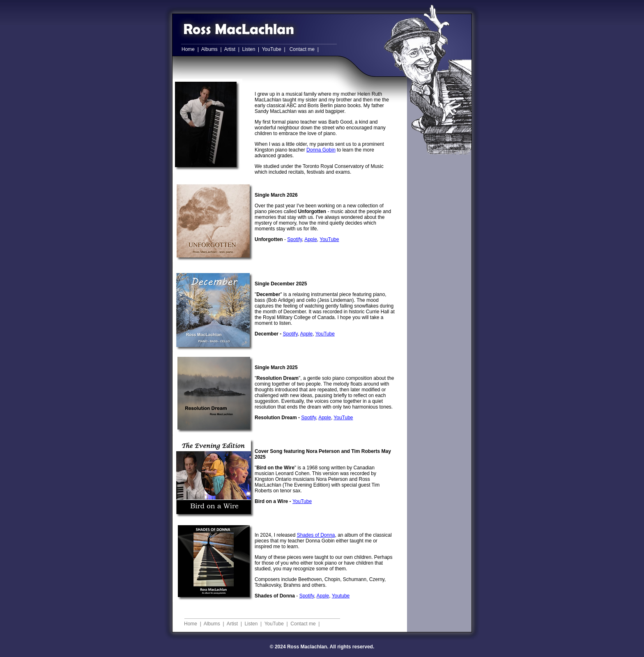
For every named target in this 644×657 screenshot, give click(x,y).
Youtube (341, 596)
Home (188, 49)
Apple (311, 239)
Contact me (302, 49)
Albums (209, 49)
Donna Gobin (321, 150)
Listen (248, 49)
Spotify (294, 239)
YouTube (272, 49)
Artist (230, 49)
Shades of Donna (316, 535)
